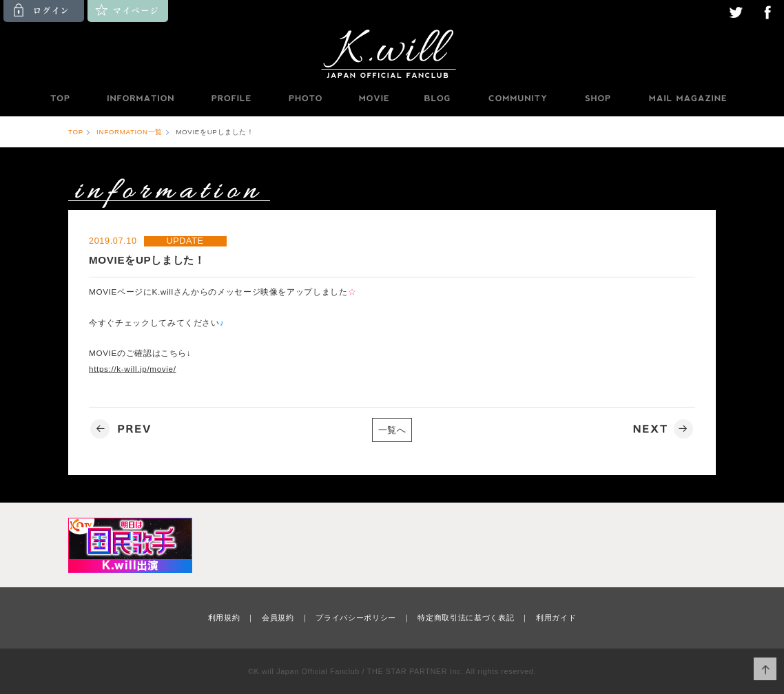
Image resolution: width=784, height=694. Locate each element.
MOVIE (373, 98)
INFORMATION (140, 98)
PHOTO (305, 98)
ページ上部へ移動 (765, 669)
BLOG (437, 98)
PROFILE (232, 98)
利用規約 (224, 618)
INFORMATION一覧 (130, 132)
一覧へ (392, 430)
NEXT (661, 429)
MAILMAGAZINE (688, 98)
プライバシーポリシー (356, 618)
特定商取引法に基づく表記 (466, 618)
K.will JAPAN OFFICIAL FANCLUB (392, 53)
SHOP (597, 98)
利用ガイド (556, 618)
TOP (59, 98)
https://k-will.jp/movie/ (133, 369)
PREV (123, 429)
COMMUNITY (517, 98)
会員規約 (278, 618)
